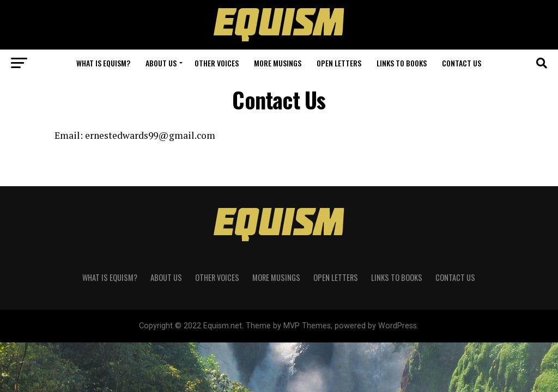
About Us (161, 63)
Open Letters (339, 63)
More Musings (278, 63)
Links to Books (402, 63)
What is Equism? (103, 63)
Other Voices (217, 63)
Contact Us (462, 63)
